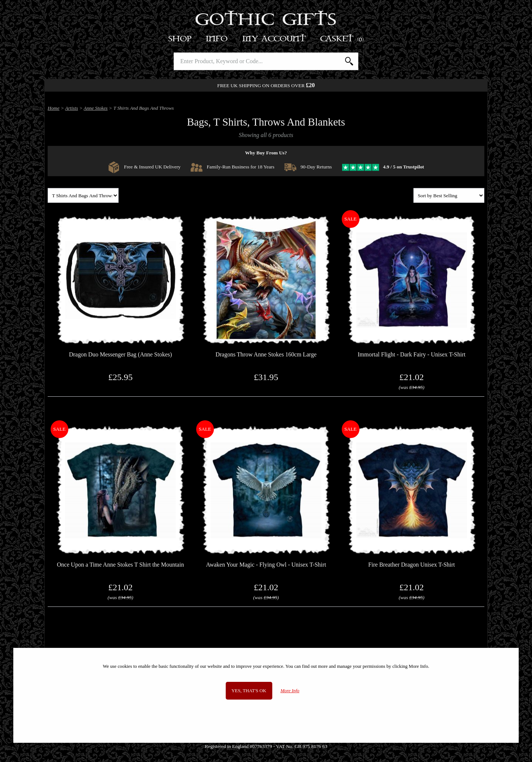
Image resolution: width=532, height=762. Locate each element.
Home (54, 108)
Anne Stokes (96, 108)
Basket (342, 39)
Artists (71, 108)
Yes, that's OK (249, 691)
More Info (290, 691)
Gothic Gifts (266, 20)
